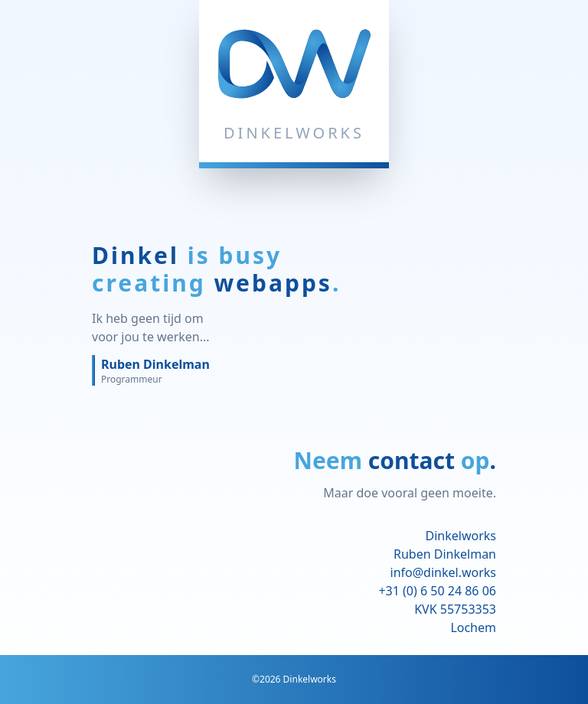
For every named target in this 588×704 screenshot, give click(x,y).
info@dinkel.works (444, 572)
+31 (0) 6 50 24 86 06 (437, 591)
